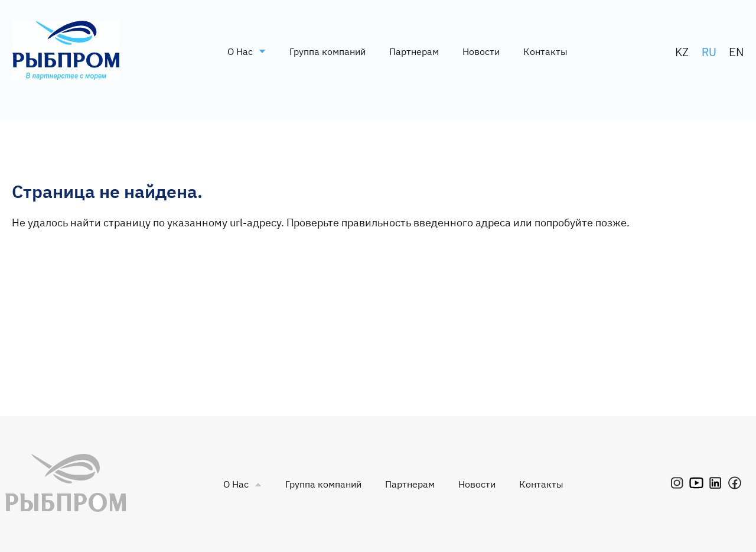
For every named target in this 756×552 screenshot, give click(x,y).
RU (709, 51)
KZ (682, 51)
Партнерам (414, 51)
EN (737, 51)
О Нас (247, 51)
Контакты (545, 51)
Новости (481, 51)
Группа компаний (328, 51)
